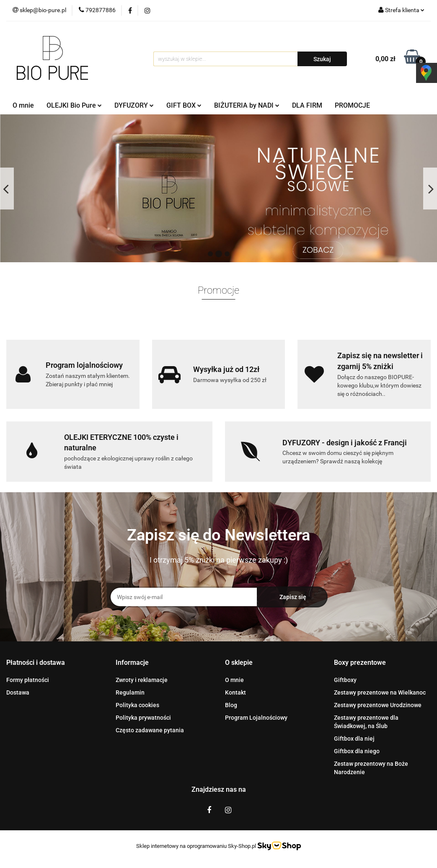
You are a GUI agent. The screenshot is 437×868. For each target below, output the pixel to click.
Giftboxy (345, 680)
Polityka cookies (137, 705)
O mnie (23, 105)
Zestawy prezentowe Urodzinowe (378, 705)
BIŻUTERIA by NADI (247, 105)
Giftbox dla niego (357, 751)
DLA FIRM (307, 105)
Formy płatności (28, 680)
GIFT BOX (184, 105)
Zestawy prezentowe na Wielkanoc (380, 692)
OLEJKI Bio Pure (74, 105)
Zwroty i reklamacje (142, 680)
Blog (231, 705)
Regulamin (130, 692)
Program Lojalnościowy (256, 718)
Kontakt (235, 692)
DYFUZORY (134, 105)
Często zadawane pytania (150, 730)
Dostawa (18, 692)
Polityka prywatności (143, 718)
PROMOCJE (352, 105)
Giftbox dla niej (354, 739)
